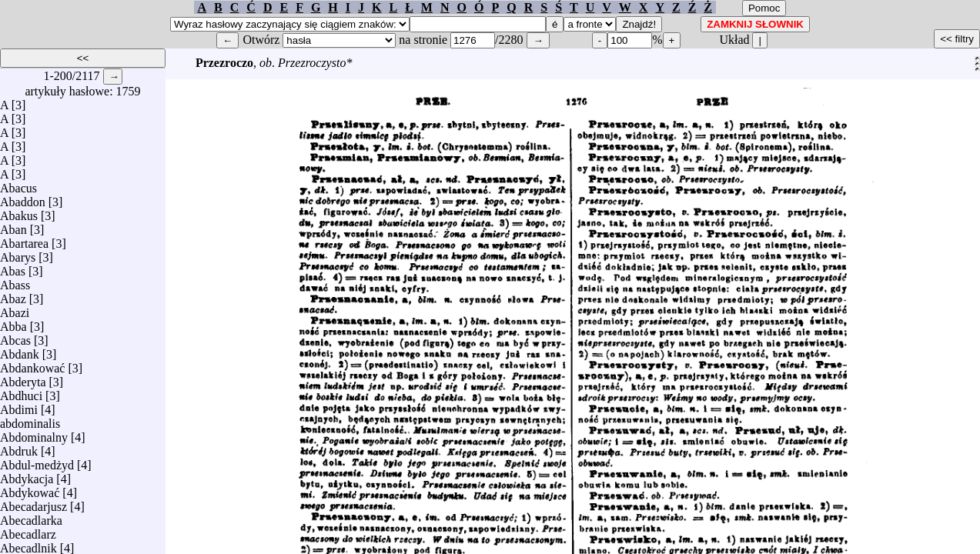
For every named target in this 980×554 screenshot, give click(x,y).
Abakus (19, 212)
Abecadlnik (28, 544)
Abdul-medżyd (37, 461)
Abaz (13, 295)
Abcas (15, 337)
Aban (13, 226)
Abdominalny (34, 434)
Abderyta (23, 378)
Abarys (18, 254)
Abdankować (32, 364)
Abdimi (19, 406)
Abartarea (24, 240)
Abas (13, 267)
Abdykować (30, 489)
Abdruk (19, 447)
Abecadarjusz (33, 503)
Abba (13, 323)
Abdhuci (21, 392)
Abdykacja (27, 475)
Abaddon (23, 198)
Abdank (20, 350)
